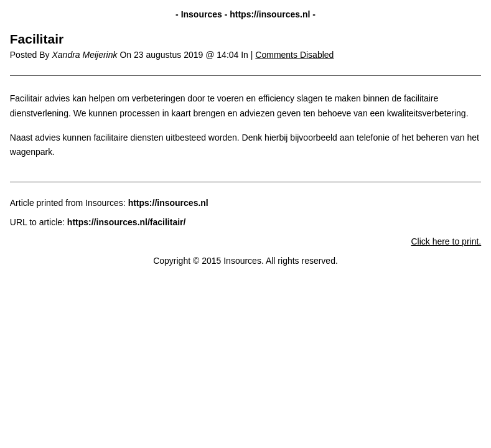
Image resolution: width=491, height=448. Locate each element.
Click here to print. (446, 241)
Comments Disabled (294, 55)
